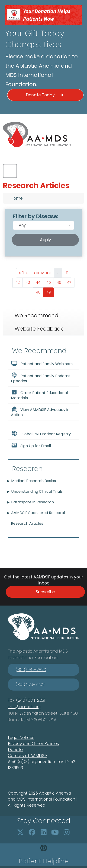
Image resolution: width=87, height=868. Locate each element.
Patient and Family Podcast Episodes (41, 378)
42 (19, 282)
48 (40, 292)
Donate (15, 750)
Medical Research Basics (34, 481)
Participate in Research (32, 502)
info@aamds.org (25, 707)
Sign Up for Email (31, 445)
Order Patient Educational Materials (39, 395)
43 (29, 282)
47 (71, 282)
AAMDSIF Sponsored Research (39, 513)
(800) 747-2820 (31, 670)
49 (50, 292)
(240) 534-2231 (31, 700)
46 (60, 282)
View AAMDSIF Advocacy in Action (40, 412)
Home (17, 198)
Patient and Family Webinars (42, 363)
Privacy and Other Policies (33, 744)
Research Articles (27, 523)
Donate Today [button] (45, 95)
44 (39, 282)
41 (68, 272)
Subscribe (45, 592)
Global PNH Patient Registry (41, 434)
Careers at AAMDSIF (28, 756)
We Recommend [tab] (36, 316)
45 (50, 282)
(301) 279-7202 (30, 684)
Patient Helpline (44, 861)
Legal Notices (21, 738)
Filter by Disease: (36, 216)
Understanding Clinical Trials (37, 491)
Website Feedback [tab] (39, 329)
